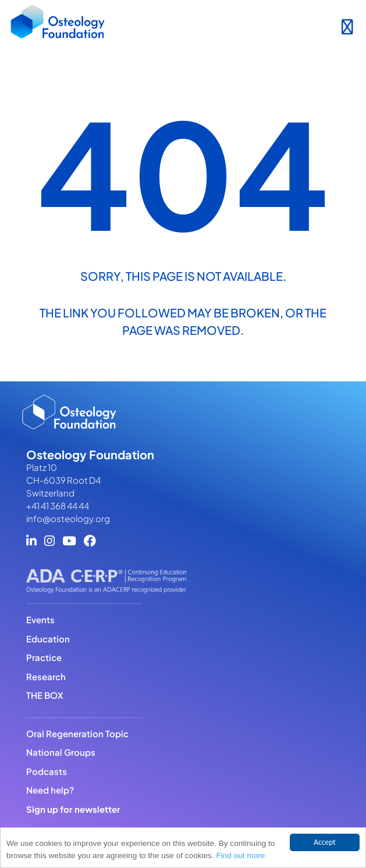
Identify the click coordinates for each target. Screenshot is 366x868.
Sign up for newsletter (73, 809)
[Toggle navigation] (347, 24)
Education (48, 639)
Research (46, 676)
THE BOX (45, 695)
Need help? (50, 790)
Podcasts (47, 771)
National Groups (61, 752)
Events (40, 619)
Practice (44, 657)
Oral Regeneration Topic (77, 733)
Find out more (240, 856)
